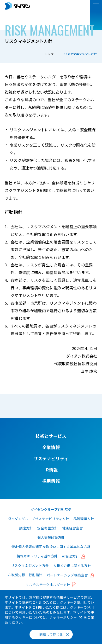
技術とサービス (51, 436)
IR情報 (51, 470)
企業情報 (51, 447)
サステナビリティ (51, 458)
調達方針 (26, 528)
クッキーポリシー (63, 617)
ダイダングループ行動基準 (51, 509)
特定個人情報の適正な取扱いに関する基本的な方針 (51, 547)
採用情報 (51, 481)
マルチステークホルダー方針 (48, 585)
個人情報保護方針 (51, 537)
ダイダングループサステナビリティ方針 (39, 519)
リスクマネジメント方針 (30, 565)
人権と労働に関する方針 (72, 565)
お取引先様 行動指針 (25, 575)
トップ (49, 54)
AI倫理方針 (70, 556)
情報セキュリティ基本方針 (37, 556)
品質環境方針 (84, 519)
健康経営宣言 (72, 528)
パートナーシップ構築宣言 (67, 575)
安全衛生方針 (48, 528)
